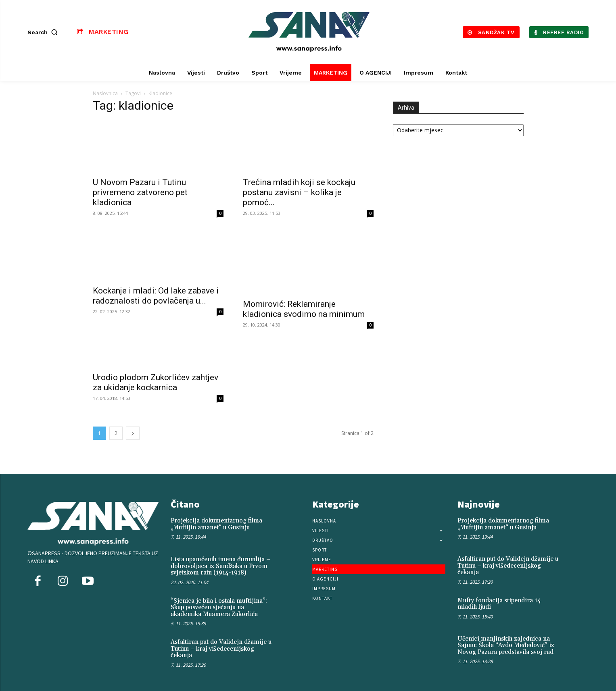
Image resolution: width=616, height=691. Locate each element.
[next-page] (133, 433)
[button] (44, 32)
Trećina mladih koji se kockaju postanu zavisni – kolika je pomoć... (299, 192)
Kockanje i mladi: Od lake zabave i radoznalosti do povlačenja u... (156, 296)
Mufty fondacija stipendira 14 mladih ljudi (499, 604)
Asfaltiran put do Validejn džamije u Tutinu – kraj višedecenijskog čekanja (221, 649)
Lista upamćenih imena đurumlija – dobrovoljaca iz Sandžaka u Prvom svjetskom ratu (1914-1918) (220, 566)
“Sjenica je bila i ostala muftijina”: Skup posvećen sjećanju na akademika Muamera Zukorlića (219, 608)
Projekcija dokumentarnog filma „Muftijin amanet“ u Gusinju (216, 524)
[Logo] (309, 32)
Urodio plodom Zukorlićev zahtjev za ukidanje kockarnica (156, 382)
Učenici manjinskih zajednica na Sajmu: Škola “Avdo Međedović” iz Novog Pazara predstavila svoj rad (506, 645)
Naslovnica (105, 93)
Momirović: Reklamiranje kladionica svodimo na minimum (304, 309)
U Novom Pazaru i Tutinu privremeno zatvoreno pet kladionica (140, 192)
